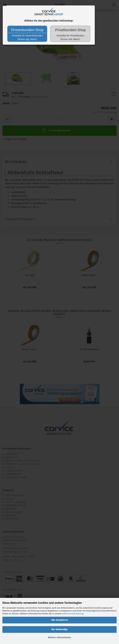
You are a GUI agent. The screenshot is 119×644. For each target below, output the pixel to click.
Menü (5, 5)
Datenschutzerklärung (73, 614)
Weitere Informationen (60, 638)
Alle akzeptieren (60, 620)
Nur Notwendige (60, 629)
